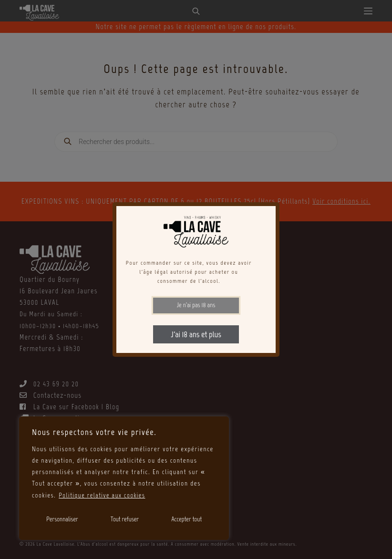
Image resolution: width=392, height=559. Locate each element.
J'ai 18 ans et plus (196, 334)
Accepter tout (186, 519)
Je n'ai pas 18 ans (196, 305)
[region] (124, 478)
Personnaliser (62, 519)
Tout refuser (125, 519)
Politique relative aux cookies (104, 495)
